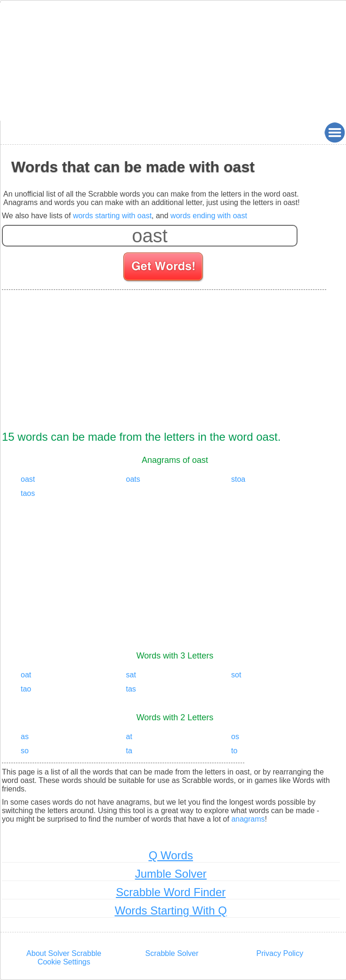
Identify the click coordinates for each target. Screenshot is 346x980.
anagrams (248, 819)
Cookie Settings (64, 962)
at (129, 737)
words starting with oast (112, 216)
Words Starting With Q (171, 910)
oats (133, 479)
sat (131, 675)
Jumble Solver (171, 874)
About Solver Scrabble (64, 953)
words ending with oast (209, 216)
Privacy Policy (280, 953)
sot (236, 675)
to (234, 751)
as (25, 737)
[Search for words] (164, 268)
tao (26, 689)
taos (28, 493)
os (235, 737)
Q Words (171, 855)
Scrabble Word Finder (171, 892)
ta (129, 751)
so (25, 751)
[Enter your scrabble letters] (150, 236)
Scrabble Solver (172, 953)
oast (28, 479)
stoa (238, 479)
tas (131, 689)
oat (26, 675)
